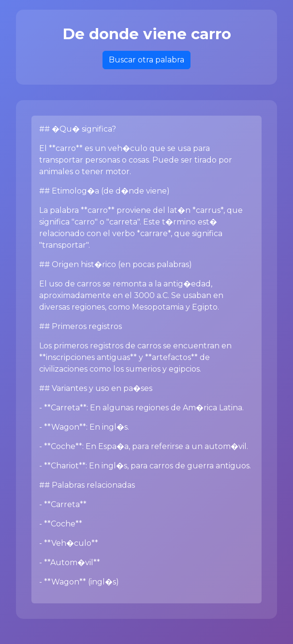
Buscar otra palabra (146, 60)
